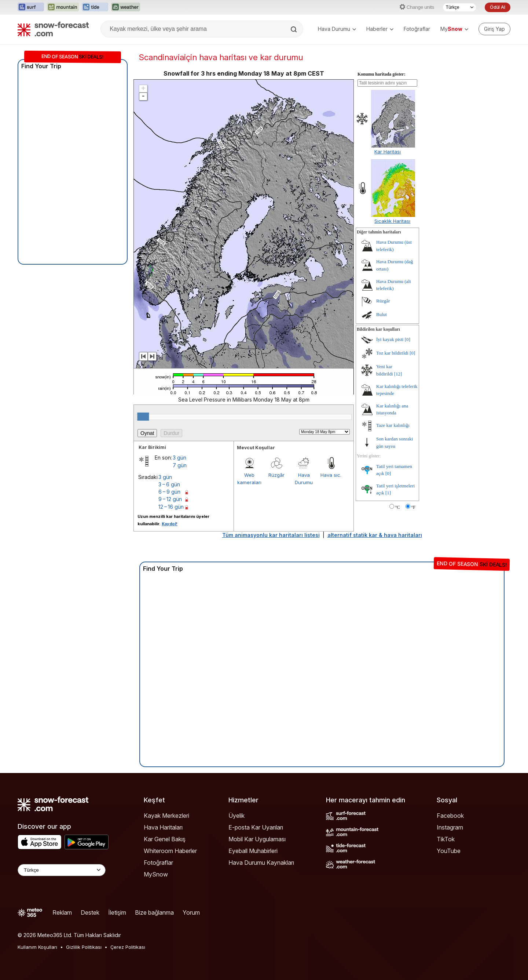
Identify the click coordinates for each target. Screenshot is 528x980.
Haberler (380, 29)
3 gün (179, 458)
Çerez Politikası (128, 947)
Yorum (191, 912)
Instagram (450, 827)
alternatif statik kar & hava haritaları (375, 535)
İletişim (117, 912)
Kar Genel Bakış (165, 839)
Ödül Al (498, 7)
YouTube (449, 851)
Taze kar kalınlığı (393, 425)
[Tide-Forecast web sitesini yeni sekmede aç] (95, 7)
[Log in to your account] (494, 29)
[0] (408, 339)
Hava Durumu (337, 29)
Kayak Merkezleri (166, 816)
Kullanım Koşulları (37, 947)
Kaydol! (170, 524)
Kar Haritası (388, 152)
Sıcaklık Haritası (392, 221)
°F (413, 507)
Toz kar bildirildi (392, 353)
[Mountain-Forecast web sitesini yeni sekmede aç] (63, 7)
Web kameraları (249, 479)
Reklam (62, 912)
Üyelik (236, 816)
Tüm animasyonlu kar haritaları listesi (271, 535)
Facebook (450, 816)
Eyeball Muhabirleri (253, 851)
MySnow (156, 874)
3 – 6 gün (169, 484)
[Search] (294, 29)
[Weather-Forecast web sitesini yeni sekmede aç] (126, 7)
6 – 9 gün (169, 492)
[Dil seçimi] (459, 7)
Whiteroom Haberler (170, 851)
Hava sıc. (331, 475)
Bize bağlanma (154, 912)
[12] (398, 374)
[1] (388, 493)
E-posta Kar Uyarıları (256, 827)
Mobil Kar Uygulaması (257, 839)
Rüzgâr (276, 475)
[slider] (143, 417)
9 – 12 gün (170, 499)
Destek (90, 912)
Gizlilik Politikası (84, 947)
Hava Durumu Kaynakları (261, 863)
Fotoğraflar (417, 29)
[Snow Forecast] (53, 29)
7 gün (180, 465)
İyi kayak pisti (390, 339)
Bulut (382, 314)
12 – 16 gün (171, 507)
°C (398, 507)
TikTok (446, 839)
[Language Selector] (62, 870)
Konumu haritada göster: (382, 74)
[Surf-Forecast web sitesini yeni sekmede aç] (31, 7)
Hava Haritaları (163, 827)
